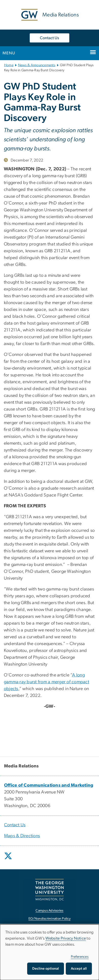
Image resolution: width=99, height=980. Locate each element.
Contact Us (49, 38)
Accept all (79, 969)
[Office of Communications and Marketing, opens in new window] (49, 785)
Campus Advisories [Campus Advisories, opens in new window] (49, 911)
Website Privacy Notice (66, 938)
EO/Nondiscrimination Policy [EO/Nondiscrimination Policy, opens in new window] (49, 919)
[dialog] (49, 952)
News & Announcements (37, 65)
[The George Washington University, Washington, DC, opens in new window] (49, 890)
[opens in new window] (9, 860)
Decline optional (46, 969)
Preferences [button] (80, 957)
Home (9, 65)
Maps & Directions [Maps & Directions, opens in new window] (22, 836)
